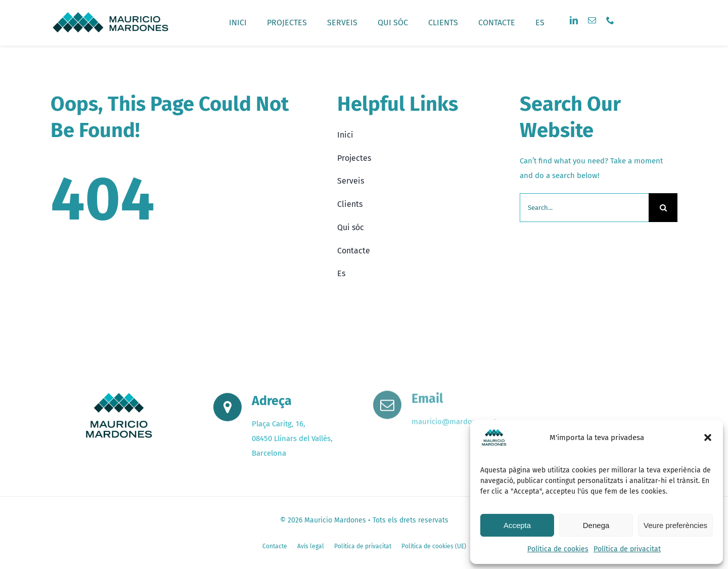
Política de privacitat (627, 549)
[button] (708, 437)
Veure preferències (675, 525)
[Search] (663, 208)
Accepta (517, 525)
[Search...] (584, 208)
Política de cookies (558, 549)
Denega (596, 525)
